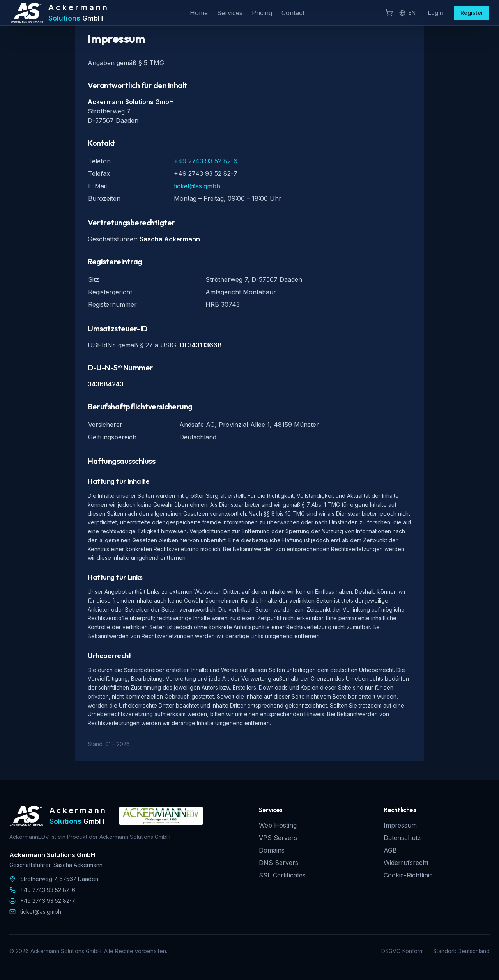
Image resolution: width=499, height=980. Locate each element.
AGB (390, 850)
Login (436, 13)
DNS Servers (279, 863)
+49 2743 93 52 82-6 (206, 161)
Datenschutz (402, 838)
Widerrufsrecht (406, 863)
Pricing (262, 13)
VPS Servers (278, 838)
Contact (293, 13)
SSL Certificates (282, 875)
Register (472, 13)
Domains (272, 850)
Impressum (400, 825)
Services (230, 13)
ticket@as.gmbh (197, 186)
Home (199, 13)
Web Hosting (278, 825)
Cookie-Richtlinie (408, 875)
